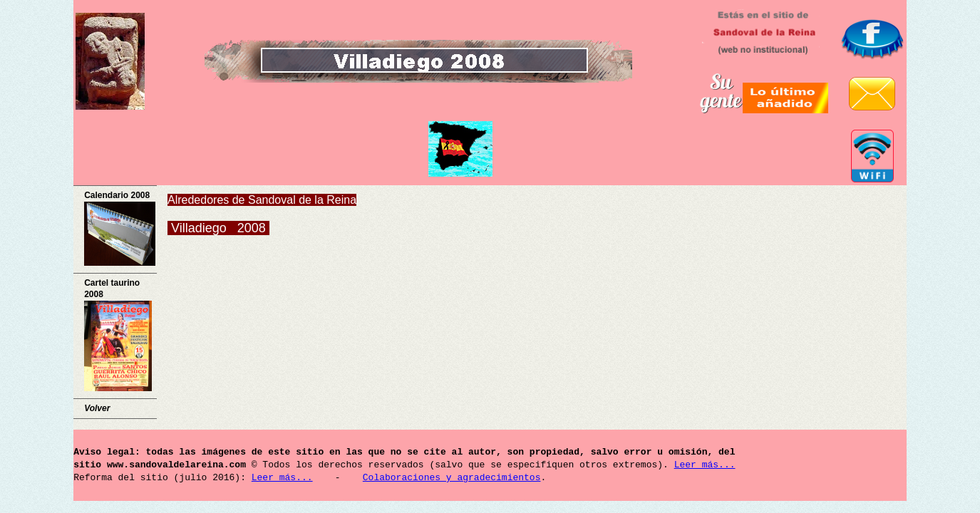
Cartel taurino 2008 (118, 335)
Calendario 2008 (120, 228)
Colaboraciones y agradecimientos (452, 478)
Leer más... (705, 465)
